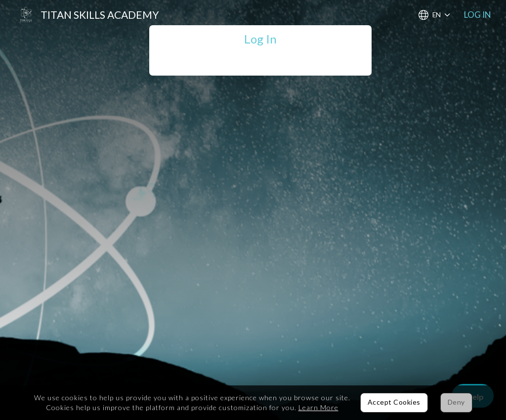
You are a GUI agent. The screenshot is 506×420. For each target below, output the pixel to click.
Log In (478, 15)
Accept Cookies (394, 402)
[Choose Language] (434, 15)
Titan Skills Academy (100, 15)
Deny (456, 402)
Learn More (318, 407)
